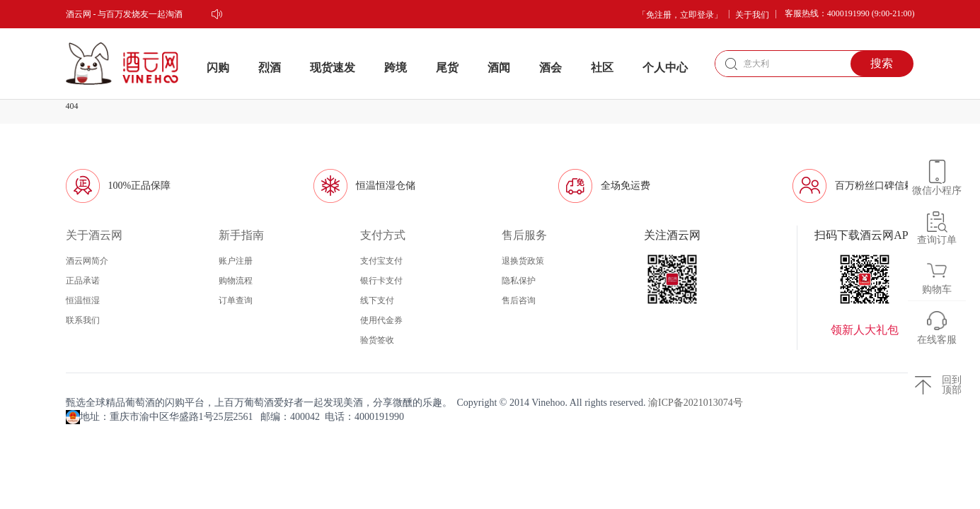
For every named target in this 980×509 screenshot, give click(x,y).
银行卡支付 (381, 281)
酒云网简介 (87, 261)
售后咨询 (519, 300)
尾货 (447, 68)
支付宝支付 (381, 261)
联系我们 (83, 320)
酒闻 (499, 68)
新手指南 (241, 235)
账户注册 (236, 261)
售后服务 (524, 235)
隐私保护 (519, 281)
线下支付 (377, 300)
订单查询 (236, 300)
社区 (602, 68)
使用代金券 (381, 320)
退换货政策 (523, 261)
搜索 (882, 63)
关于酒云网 (94, 235)
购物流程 (236, 281)
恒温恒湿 (83, 300)
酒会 (550, 68)
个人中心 (665, 68)
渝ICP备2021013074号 (696, 403)
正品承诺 (83, 281)
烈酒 (270, 68)
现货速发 (333, 68)
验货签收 (377, 340)
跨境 (396, 68)
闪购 (218, 68)
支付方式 (383, 235)
